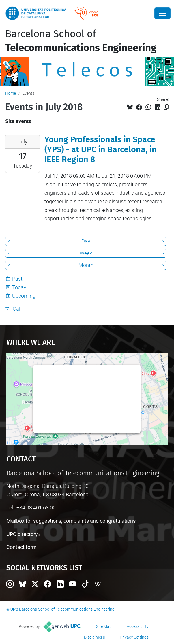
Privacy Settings (134, 637)
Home (11, 93)
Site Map (104, 626)
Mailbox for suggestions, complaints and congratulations (71, 521)
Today (19, 287)
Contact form (21, 547)
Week (86, 253)
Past (17, 279)
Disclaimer (93, 637)
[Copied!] (166, 107)
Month (86, 265)
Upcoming (24, 296)
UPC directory (22, 534)
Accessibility (138, 626)
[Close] (162, 13)
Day (86, 241)
